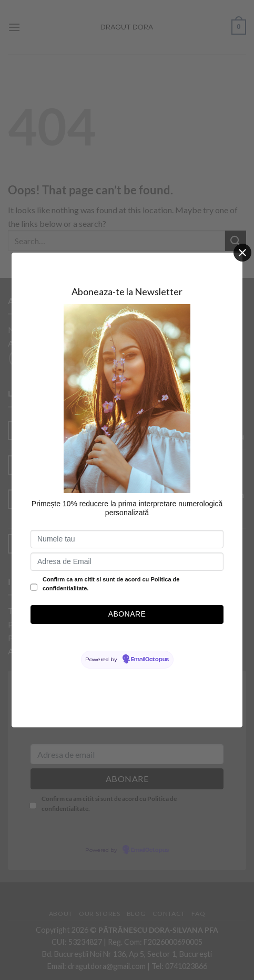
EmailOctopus (150, 660)
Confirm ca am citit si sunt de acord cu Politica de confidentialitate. (111, 584)
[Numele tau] (127, 539)
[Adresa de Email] (127, 562)
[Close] (242, 253)
